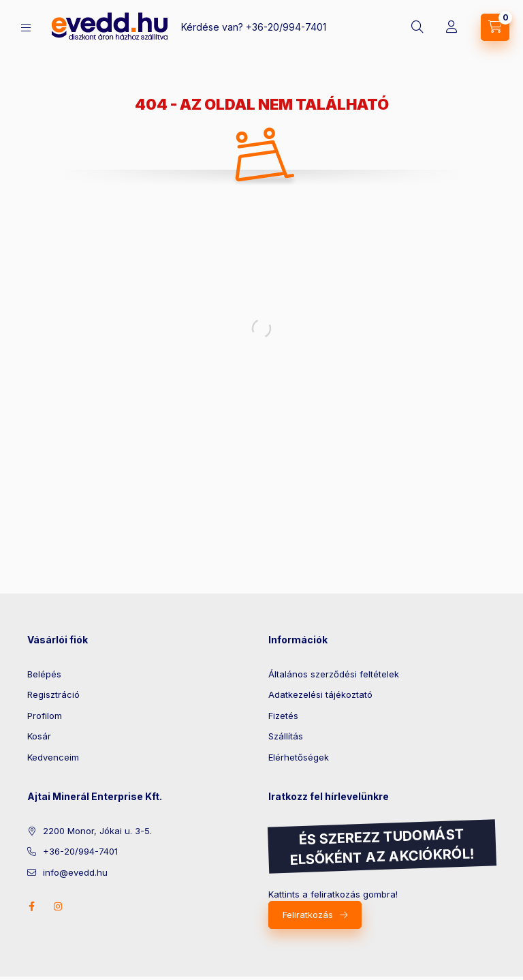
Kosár (39, 736)
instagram (59, 906)
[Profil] (451, 27)
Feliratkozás (308, 915)
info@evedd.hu (75, 872)
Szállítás (286, 736)
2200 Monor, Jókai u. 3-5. (97, 831)
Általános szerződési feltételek (334, 674)
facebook (31, 906)
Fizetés (283, 716)
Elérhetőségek (299, 757)
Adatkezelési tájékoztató (320, 694)
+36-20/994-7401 (286, 27)
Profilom (45, 716)
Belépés (44, 674)
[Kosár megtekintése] (495, 27)
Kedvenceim (53, 757)
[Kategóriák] (26, 28)
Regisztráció (53, 694)
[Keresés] (417, 27)
